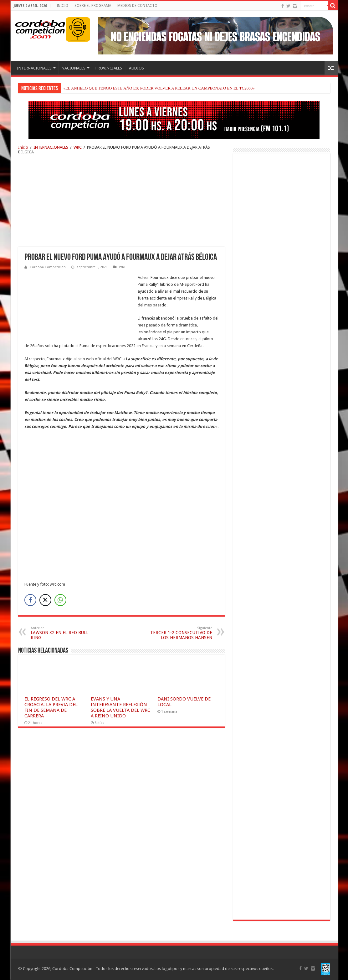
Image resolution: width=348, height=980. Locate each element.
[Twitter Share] (45, 600)
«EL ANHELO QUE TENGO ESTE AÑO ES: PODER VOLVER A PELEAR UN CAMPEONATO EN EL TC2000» (159, 88)
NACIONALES (74, 68)
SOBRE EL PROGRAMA (93, 6)
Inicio (23, 147)
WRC (78, 147)
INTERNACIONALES (34, 68)
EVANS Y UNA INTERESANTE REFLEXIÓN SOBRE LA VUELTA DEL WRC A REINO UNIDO (120, 707)
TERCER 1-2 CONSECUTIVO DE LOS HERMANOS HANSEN (180, 633)
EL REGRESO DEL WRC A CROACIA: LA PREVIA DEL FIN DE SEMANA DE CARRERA (51, 707)
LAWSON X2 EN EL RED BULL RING (63, 633)
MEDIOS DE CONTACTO (137, 6)
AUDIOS (136, 68)
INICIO (62, 6)
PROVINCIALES (109, 68)
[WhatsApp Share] (60, 600)
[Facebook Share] (30, 600)
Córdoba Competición (48, 267)
